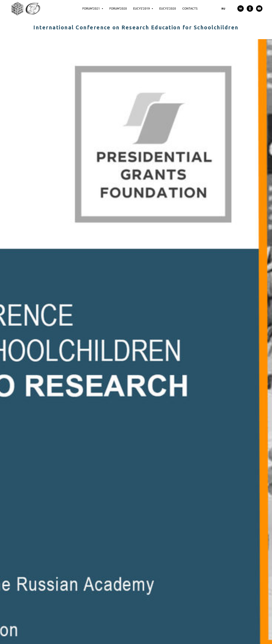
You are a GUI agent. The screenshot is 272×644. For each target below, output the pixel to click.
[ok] (250, 9)
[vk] (241, 9)
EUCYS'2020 (168, 9)
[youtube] (259, 9)
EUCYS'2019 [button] (142, 9)
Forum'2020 (118, 9)
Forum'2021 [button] (91, 9)
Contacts (190, 9)
